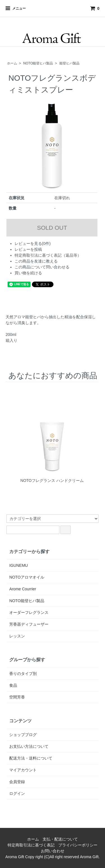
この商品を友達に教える (36, 261)
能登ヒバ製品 (69, 63)
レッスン (17, 636)
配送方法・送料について (31, 758)
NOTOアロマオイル (27, 577)
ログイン (17, 793)
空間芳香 (17, 697)
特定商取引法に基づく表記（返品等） (48, 255)
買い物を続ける (28, 273)
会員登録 (17, 782)
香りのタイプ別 (23, 674)
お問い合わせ (53, 851)
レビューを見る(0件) (33, 243)
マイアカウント (23, 770)
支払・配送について (60, 839)
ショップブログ (23, 735)
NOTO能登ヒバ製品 (38, 63)
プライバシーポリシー (78, 845)
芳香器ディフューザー (29, 624)
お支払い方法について (29, 746)
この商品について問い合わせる (42, 267)
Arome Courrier (23, 589)
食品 (13, 685)
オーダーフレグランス (29, 612)
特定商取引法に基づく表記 (31, 845)
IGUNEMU (18, 565)
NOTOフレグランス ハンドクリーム (52, 481)
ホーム (12, 63)
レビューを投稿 (28, 249)
